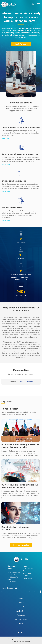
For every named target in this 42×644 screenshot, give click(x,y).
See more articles (21, 545)
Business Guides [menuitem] (21, 619)
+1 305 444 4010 (28, 573)
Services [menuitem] (21, 603)
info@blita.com (27, 578)
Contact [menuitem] (21, 627)
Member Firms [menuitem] (21, 611)
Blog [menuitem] (21, 623)
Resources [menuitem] (21, 615)
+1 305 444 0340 (28, 569)
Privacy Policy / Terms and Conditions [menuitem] (21, 639)
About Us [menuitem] (21, 607)
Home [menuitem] (21, 599)
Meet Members (21, 44)
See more (6, 138)
